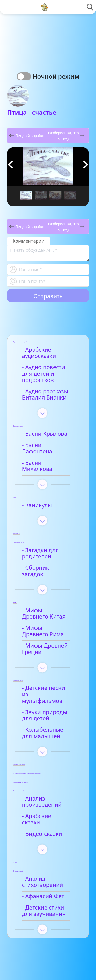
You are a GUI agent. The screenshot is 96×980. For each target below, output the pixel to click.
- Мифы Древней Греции (46, 630)
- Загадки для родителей (41, 541)
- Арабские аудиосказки (40, 353)
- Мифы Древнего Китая (47, 595)
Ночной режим (56, 76)
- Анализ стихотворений (43, 850)
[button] (86, 165)
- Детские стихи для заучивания (50, 879)
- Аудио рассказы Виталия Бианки (46, 395)
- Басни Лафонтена (49, 445)
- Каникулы (38, 493)
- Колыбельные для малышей (49, 708)
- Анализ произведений (43, 776)
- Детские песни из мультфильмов (48, 672)
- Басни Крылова (45, 434)
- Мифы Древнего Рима (47, 612)
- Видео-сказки (43, 802)
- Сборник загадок (48, 555)
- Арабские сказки (47, 791)
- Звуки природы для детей (45, 690)
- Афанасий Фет (44, 865)
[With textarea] (48, 253)
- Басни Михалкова (49, 456)
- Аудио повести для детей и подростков (44, 374)
